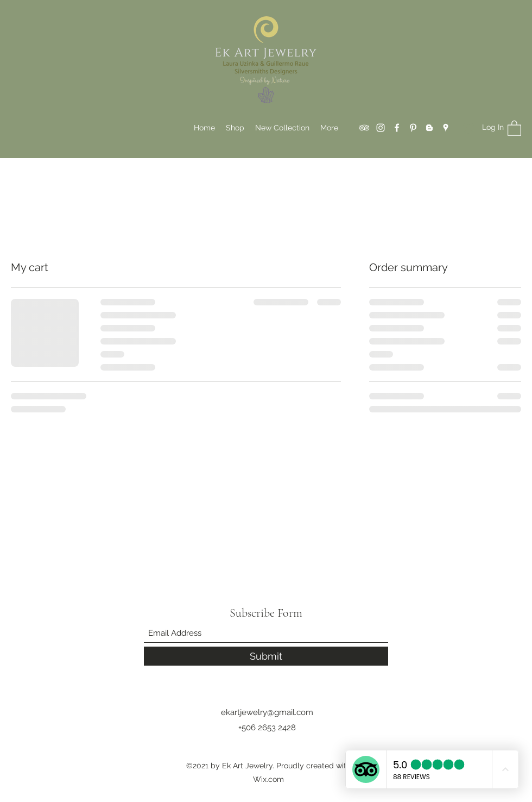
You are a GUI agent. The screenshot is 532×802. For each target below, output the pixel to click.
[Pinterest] (413, 128)
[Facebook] (397, 128)
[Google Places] (446, 128)
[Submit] (266, 656)
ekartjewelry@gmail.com (267, 712)
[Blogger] (429, 128)
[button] (514, 128)
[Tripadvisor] (364, 128)
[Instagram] (381, 128)
